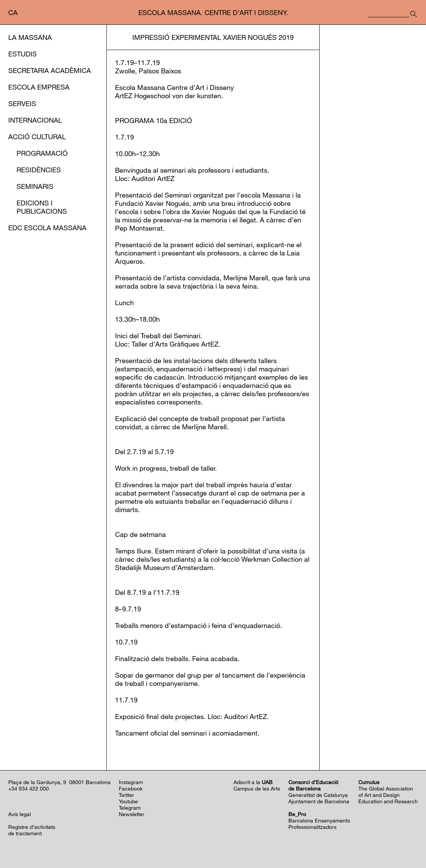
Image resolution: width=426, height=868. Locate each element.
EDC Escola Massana (47, 228)
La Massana (30, 37)
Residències (39, 170)
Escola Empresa (39, 87)
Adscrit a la (253, 782)
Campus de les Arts (257, 788)
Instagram (131, 782)
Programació (42, 153)
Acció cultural (37, 137)
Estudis (23, 54)
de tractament (25, 833)
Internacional (35, 120)
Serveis (22, 103)
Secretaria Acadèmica (50, 70)
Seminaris (35, 186)
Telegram (130, 808)
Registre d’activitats (32, 827)
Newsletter (132, 814)
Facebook (131, 788)
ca (13, 12)
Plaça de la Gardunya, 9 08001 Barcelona (59, 782)
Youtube (128, 801)
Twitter (127, 795)
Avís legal (20, 814)
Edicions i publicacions (42, 207)
